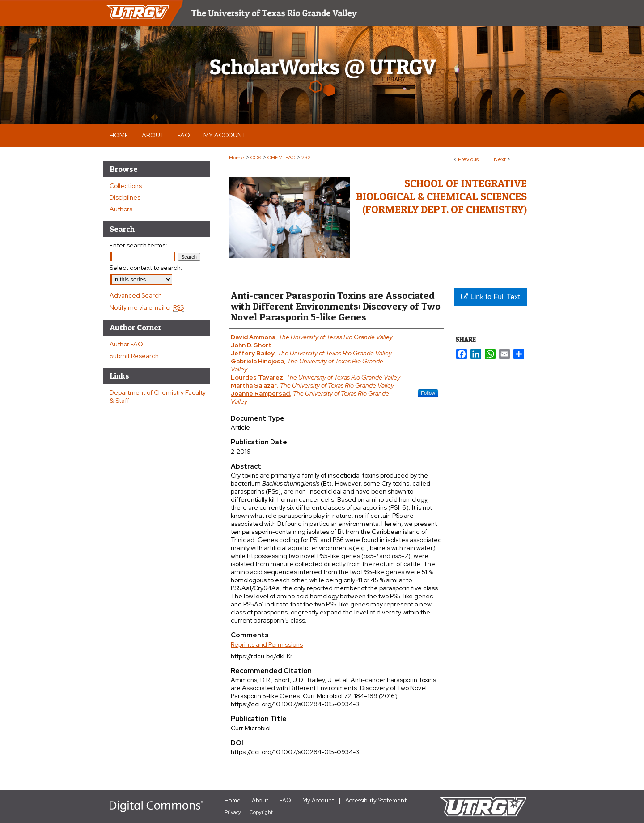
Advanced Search (136, 295)
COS (256, 158)
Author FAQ (126, 344)
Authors (121, 209)
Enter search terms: (138, 245)
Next (500, 159)
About (260, 800)
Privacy (233, 812)
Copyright (261, 812)
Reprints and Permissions (267, 644)
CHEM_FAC (281, 158)
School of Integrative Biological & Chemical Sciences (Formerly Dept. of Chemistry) (441, 196)
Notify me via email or (147, 307)
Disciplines (125, 197)
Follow (428, 393)
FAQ (285, 800)
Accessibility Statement (376, 800)
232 (306, 158)
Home (237, 158)
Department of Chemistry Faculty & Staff (158, 397)
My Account (318, 800)
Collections (126, 186)
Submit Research (134, 356)
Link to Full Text (490, 297)
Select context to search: (146, 268)
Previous (468, 159)
